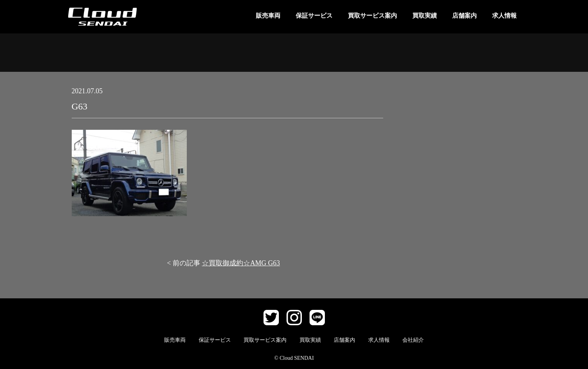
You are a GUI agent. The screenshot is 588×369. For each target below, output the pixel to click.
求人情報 (504, 16)
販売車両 (268, 16)
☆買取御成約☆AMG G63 (241, 263)
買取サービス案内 (372, 16)
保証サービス (314, 16)
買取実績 (425, 16)
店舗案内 (464, 16)
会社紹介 (413, 340)
